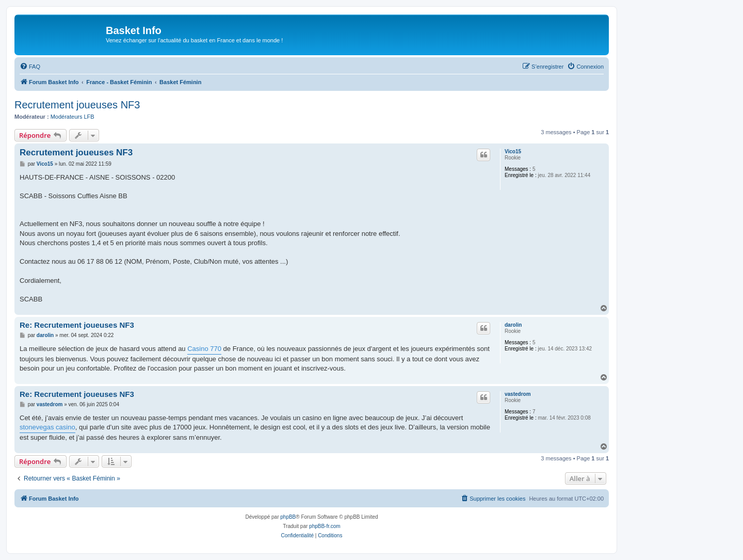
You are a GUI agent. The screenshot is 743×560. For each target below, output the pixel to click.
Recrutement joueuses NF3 (77, 105)
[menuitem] (30, 67)
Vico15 (513, 151)
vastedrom (518, 394)
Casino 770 (204, 349)
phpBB (288, 517)
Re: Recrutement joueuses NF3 (77, 325)
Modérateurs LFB (72, 117)
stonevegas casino (47, 427)
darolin (513, 325)
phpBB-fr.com (325, 526)
